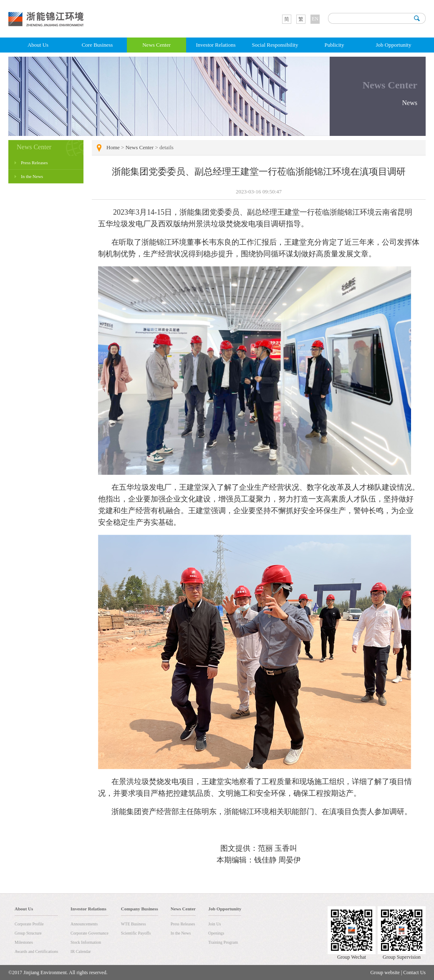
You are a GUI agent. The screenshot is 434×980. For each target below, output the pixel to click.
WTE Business (134, 924)
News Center (156, 45)
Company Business (140, 909)
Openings (216, 933)
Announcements (84, 924)
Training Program (223, 942)
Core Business (97, 45)
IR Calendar (81, 951)
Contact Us (414, 972)
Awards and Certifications (36, 951)
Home (113, 147)
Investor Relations (216, 45)
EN (315, 19)
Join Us (214, 924)
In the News (32, 176)
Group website (385, 972)
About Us (38, 45)
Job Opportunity (394, 45)
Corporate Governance (90, 933)
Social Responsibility (275, 45)
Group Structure (28, 933)
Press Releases (34, 163)
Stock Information (86, 942)
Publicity (334, 45)
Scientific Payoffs (136, 933)
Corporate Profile (29, 924)
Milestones (24, 942)
